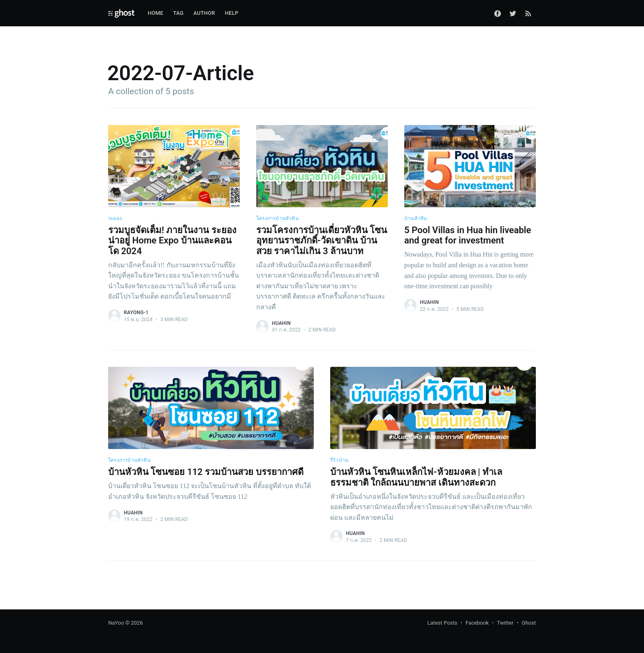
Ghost (529, 623)
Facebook (477, 623)
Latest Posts (442, 623)
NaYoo (116, 623)
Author (204, 13)
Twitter (505, 623)
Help (232, 13)
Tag (178, 13)
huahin (281, 323)
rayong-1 (136, 313)
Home (155, 13)
